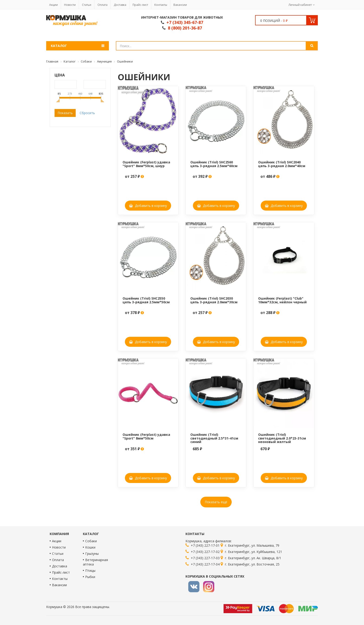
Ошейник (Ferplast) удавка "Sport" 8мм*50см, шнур (146, 164)
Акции (54, 5)
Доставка (120, 5)
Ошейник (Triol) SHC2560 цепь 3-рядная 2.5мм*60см (214, 164)
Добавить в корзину (148, 206)
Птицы (90, 570)
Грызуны (92, 554)
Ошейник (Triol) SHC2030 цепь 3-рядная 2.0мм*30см (214, 300)
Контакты (161, 5)
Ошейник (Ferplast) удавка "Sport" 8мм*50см (146, 436)
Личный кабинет (300, 5)
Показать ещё (216, 502)
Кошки (90, 547)
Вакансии (180, 5)
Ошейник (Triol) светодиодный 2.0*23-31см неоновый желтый (282, 438)
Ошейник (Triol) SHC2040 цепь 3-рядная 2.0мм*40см (282, 164)
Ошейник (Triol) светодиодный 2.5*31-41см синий (214, 438)
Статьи (87, 5)
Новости (70, 5)
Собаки (91, 541)
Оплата (102, 5)
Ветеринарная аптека (95, 562)
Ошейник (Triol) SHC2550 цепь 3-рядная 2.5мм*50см (146, 300)
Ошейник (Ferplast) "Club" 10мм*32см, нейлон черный (282, 300)
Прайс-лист (140, 5)
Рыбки (90, 577)
